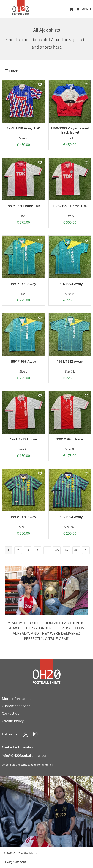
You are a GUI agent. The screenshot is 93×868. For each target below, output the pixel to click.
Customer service (16, 706)
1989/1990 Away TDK (23, 128)
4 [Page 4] (37, 550)
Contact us (11, 713)
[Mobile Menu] (82, 9)
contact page (29, 765)
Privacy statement (15, 862)
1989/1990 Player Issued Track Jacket (70, 130)
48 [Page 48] (76, 550)
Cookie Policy (13, 721)
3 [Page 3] (28, 550)
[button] (40, 84)
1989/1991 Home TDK (23, 206)
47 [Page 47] (67, 550)
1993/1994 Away (23, 517)
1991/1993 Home (23, 439)
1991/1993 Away (23, 284)
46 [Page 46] (57, 550)
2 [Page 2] (18, 550)
